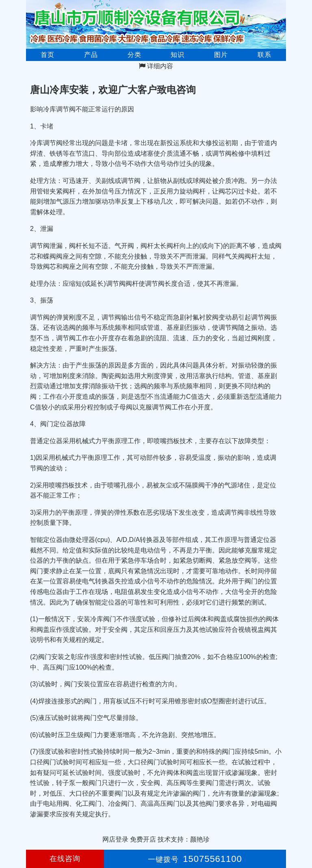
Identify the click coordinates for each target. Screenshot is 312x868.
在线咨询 (65, 859)
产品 (91, 55)
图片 (221, 55)
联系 (264, 55)
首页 (48, 55)
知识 (178, 55)
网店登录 (115, 839)
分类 (134, 55)
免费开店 (143, 839)
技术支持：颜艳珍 (184, 839)
